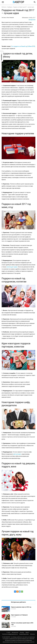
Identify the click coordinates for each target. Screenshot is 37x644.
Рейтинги (4, 7)
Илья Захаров (10, 17)
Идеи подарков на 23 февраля (19, 615)
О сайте (8, 632)
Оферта (27, 632)
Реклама (22, 632)
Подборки (10, 7)
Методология (32, 20)
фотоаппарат (17, 454)
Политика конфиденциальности (10, 634)
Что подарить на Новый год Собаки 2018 (23, 46)
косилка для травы (12, 267)
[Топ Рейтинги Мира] (18, 2)
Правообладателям (24, 634)
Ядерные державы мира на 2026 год (21, 607)
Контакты (32, 634)
